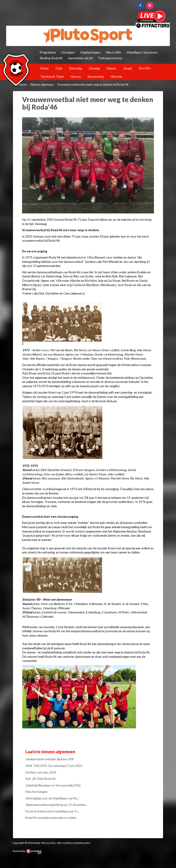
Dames (112, 68)
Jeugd (128, 68)
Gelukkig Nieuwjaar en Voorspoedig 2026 (53, 785)
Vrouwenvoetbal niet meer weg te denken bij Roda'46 (93, 84)
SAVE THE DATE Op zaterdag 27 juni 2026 (54, 766)
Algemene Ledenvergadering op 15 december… (57, 805)
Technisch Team (52, 76)
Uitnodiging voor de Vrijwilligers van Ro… (52, 798)
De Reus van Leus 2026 (41, 772)
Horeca (76, 76)
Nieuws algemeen (42, 84)
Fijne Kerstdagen (36, 792)
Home (44, 68)
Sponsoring (96, 76)
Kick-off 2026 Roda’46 (41, 779)
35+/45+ (145, 68)
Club (59, 68)
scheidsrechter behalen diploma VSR (50, 759)
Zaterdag (75, 68)
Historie (116, 76)
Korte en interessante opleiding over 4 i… (53, 811)
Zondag (94, 68)
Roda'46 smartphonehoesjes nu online (51, 818)
